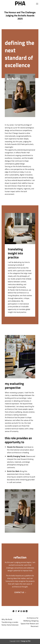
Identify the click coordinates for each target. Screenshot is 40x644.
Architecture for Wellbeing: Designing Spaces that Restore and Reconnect (30, 622)
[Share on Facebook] (16, 611)
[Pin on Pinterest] (24, 611)
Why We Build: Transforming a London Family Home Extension (10, 622)
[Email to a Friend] (21, 611)
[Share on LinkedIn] (27, 611)
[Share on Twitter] (19, 611)
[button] (37, 4)
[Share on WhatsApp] (13, 611)
